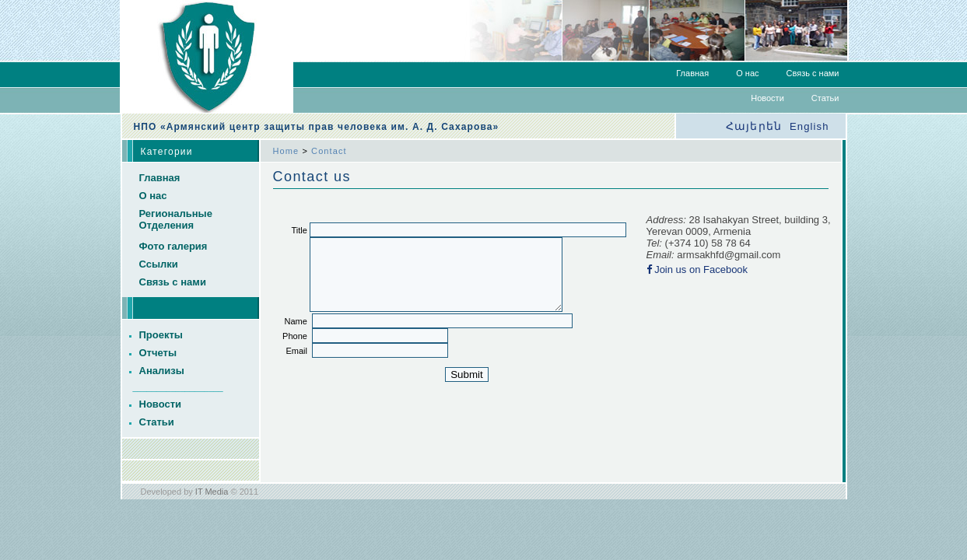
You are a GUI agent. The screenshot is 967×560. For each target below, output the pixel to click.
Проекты (161, 335)
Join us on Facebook (701, 269)
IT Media (212, 492)
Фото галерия (173, 246)
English (809, 126)
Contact (329, 151)
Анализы (162, 371)
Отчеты (158, 353)
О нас (747, 73)
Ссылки (159, 264)
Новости (767, 98)
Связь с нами (813, 73)
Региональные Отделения (176, 219)
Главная (692, 73)
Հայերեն (754, 126)
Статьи (825, 98)
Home (286, 151)
